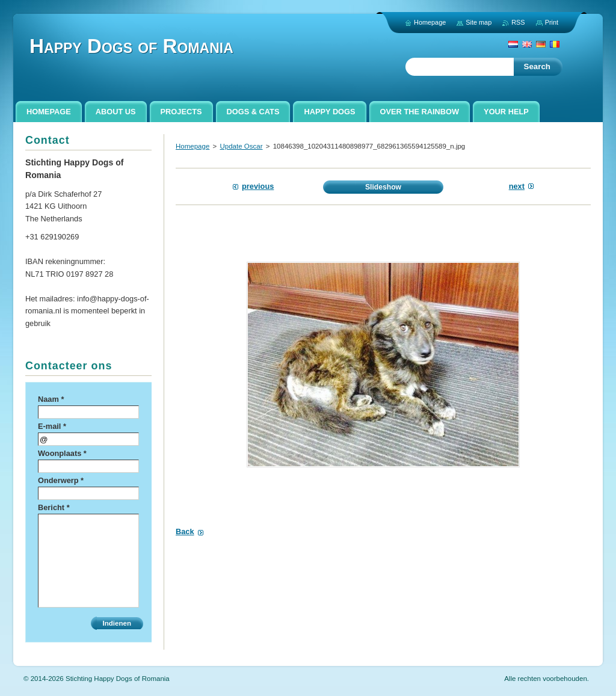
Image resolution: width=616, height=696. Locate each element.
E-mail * (52, 426)
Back (185, 531)
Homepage (192, 146)
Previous (258, 186)
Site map (479, 22)
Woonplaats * (62, 453)
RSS (518, 22)
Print (552, 22)
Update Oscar (241, 146)
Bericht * (54, 507)
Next (517, 186)
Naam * (51, 399)
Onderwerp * (61, 480)
